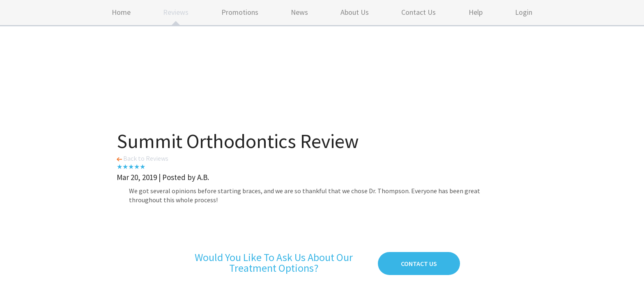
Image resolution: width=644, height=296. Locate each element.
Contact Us (419, 12)
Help (476, 12)
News (299, 12)
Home (121, 12)
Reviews (176, 12)
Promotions (240, 12)
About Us (355, 12)
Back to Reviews (143, 158)
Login (524, 12)
